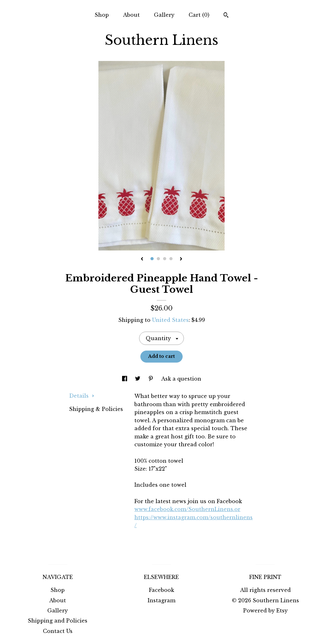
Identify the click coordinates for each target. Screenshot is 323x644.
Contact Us (58, 631)
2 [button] (158, 259)
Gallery (164, 15)
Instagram (161, 600)
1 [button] (152, 259)
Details (82, 396)
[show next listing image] (181, 259)
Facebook (161, 590)
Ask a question (181, 379)
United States (170, 320)
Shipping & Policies (96, 409)
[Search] (226, 16)
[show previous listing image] (142, 259)
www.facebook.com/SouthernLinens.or (187, 509)
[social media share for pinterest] (152, 379)
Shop (102, 15)
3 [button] (165, 259)
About (131, 15)
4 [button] (171, 259)
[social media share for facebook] (125, 379)
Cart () (199, 15)
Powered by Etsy (265, 611)
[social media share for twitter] (138, 379)
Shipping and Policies (58, 621)
